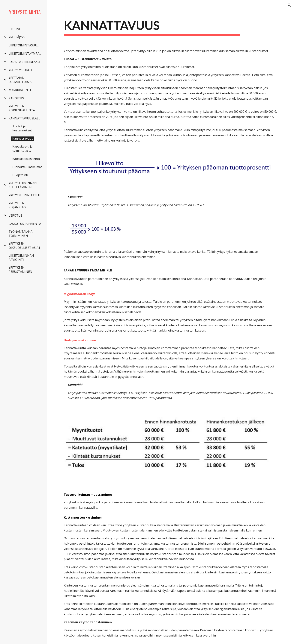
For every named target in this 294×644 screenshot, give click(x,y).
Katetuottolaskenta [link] (26, 159)
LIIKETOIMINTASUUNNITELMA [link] (26, 45)
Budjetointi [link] (20, 175)
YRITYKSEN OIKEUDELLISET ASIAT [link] (25, 246)
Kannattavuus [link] (23, 139)
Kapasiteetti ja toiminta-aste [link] (22, 148)
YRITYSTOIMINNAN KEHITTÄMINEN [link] (23, 185)
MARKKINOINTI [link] (20, 90)
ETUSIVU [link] (15, 29)
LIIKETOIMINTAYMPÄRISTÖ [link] (26, 54)
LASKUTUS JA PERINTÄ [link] (25, 224)
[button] (289, 5)
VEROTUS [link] (15, 215)
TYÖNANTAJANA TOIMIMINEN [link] (21, 234)
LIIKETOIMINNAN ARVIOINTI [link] (21, 258)
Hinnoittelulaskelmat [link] (27, 167)
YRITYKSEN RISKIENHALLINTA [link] (22, 108)
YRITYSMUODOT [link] (21, 70)
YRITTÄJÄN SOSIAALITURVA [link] (20, 80)
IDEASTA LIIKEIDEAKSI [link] (24, 62)
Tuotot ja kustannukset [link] (22, 128)
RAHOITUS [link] (16, 98)
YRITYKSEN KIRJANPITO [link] (17, 205)
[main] (152, 27)
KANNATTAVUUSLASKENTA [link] (26, 118)
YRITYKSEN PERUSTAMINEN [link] (20, 270)
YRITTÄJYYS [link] (17, 37)
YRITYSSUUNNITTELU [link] (24, 195)
